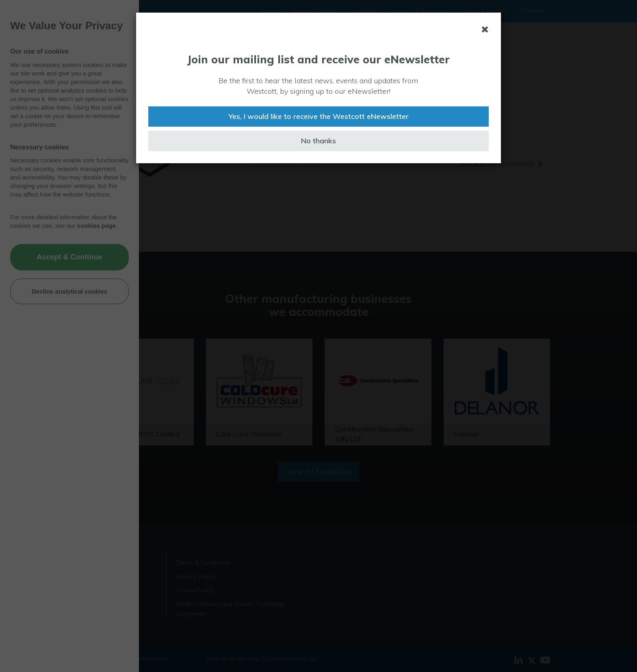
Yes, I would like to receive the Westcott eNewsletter (318, 116)
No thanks (318, 141)
